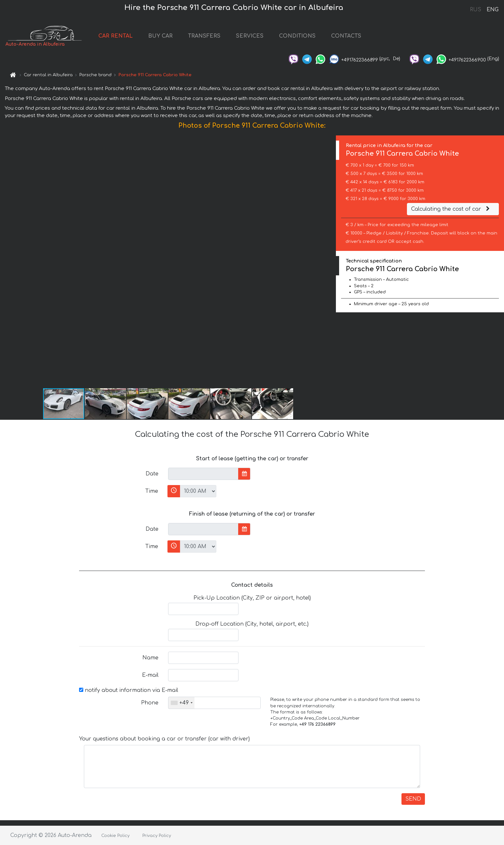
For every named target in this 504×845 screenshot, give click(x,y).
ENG (492, 10)
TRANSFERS (204, 36)
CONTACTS (346, 36)
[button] (330, 262)
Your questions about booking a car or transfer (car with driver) (164, 739)
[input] (203, 474)
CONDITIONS (297, 36)
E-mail (150, 675)
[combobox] (181, 703)
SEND (413, 799)
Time (152, 491)
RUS (476, 10)
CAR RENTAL (116, 36)
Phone (150, 703)
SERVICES (250, 36)
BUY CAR (160, 36)
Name (150, 658)
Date (152, 474)
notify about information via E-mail (129, 690)
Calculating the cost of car (451, 209)
